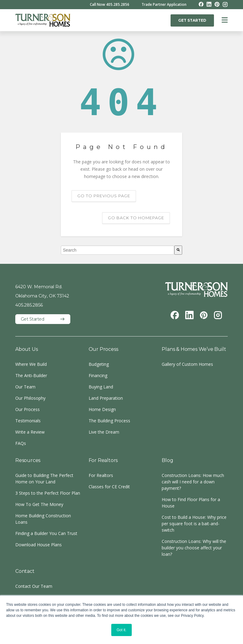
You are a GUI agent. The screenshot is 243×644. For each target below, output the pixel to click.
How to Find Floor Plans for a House (191, 503)
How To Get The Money (39, 504)
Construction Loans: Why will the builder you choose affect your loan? (194, 548)
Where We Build (31, 364)
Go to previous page (104, 196)
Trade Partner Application (164, 5)
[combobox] (118, 250)
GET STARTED (192, 20)
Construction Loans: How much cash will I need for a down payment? (193, 482)
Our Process (28, 409)
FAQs (21, 443)
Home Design (102, 409)
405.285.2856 (29, 305)
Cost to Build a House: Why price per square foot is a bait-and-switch (194, 524)
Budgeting (99, 364)
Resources (28, 460)
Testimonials (28, 421)
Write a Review (30, 432)
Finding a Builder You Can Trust (46, 533)
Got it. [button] (121, 630)
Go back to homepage (136, 218)
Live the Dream (104, 432)
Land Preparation (106, 398)
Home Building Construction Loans (43, 519)
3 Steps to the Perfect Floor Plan (48, 493)
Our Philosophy (30, 398)
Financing (98, 375)
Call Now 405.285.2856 (110, 5)
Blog (167, 460)
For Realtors (103, 460)
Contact (25, 571)
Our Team (25, 387)
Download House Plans (39, 545)
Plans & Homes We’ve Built (194, 349)
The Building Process (109, 421)
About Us (26, 349)
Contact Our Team (34, 586)
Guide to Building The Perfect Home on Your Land (44, 478)
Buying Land (101, 387)
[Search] (178, 250)
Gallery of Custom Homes (187, 364)
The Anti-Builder (31, 375)
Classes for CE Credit (109, 487)
